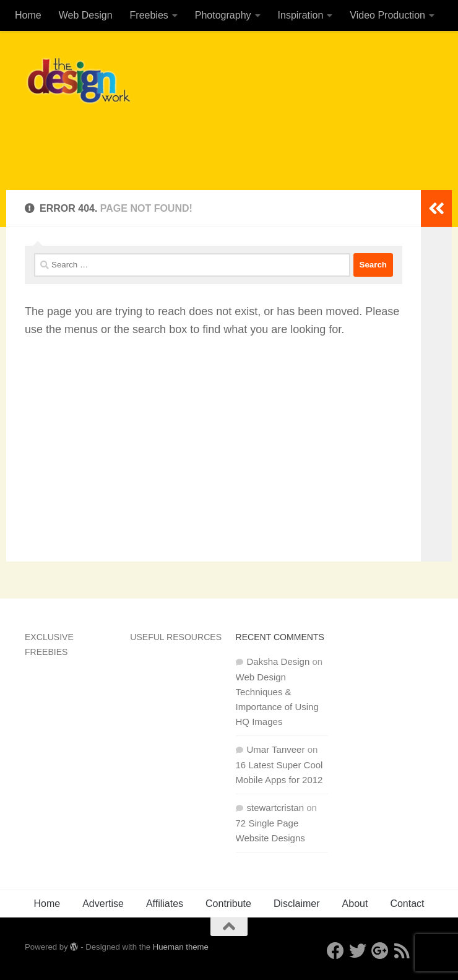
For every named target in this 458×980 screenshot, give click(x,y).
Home (28, 15)
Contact (407, 904)
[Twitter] (358, 951)
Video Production (387, 15)
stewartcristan (276, 808)
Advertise (103, 904)
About (355, 904)
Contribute (228, 904)
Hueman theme (181, 947)
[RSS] (402, 951)
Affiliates (165, 904)
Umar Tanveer (276, 749)
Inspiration (301, 15)
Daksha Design (279, 661)
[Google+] (380, 951)
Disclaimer (297, 904)
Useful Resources (176, 637)
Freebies (149, 15)
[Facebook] (335, 951)
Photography (223, 15)
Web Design (86, 15)
